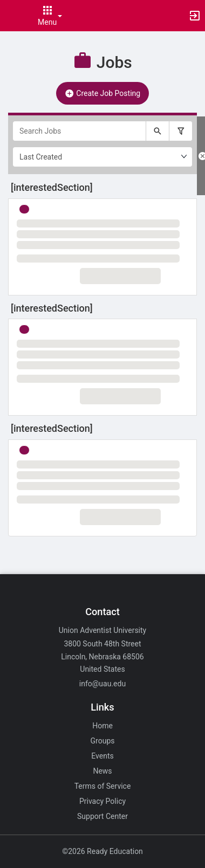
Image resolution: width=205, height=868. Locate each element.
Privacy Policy (102, 801)
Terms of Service (103, 786)
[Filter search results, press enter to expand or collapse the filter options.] (181, 131)
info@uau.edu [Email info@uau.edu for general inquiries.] (102, 684)
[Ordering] (102, 157)
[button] (13, 16)
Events (102, 756)
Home (102, 726)
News (102, 771)
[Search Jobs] (79, 131)
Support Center (102, 816)
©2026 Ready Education (102, 851)
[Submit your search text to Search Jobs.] (158, 131)
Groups (103, 741)
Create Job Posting (102, 93)
